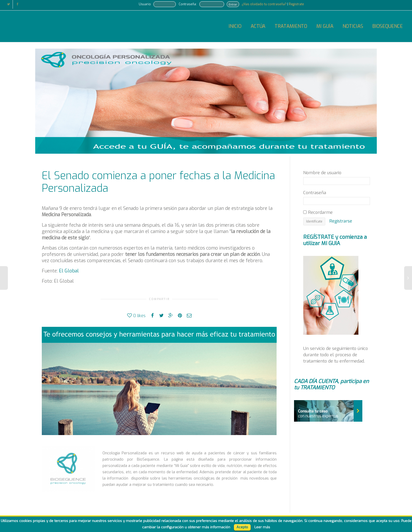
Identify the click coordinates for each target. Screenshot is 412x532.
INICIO (235, 26)
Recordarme (318, 212)
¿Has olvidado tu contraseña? (264, 4)
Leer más (262, 527)
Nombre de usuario (322, 173)
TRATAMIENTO (291, 26)
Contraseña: (188, 4)
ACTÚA (258, 26)
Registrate (296, 4)
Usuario (145, 4)
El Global (69, 271)
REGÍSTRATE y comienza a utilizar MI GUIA (335, 240)
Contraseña (315, 193)
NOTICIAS (353, 26)
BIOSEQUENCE (388, 26)
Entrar (233, 4)
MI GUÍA (325, 26)
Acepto (242, 527)
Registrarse (341, 221)
